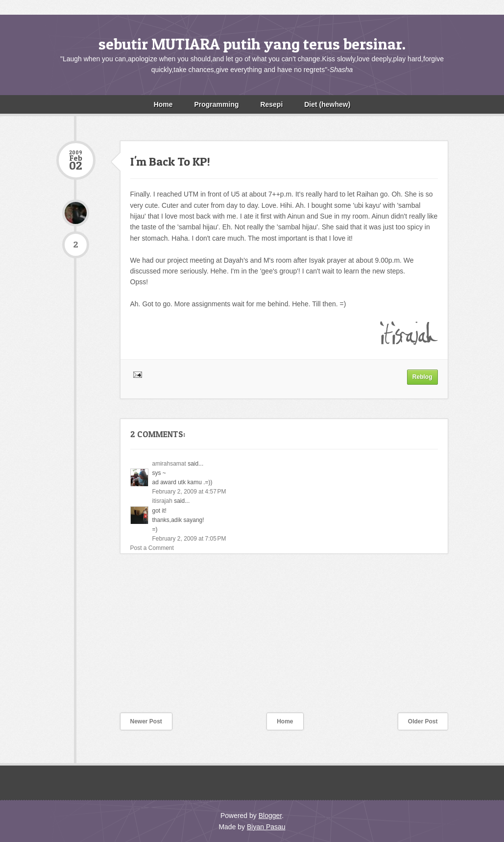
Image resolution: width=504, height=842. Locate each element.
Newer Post (146, 721)
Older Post (423, 721)
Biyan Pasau (266, 827)
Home (163, 104)
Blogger (270, 816)
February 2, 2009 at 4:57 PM (189, 492)
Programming (216, 104)
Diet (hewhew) (327, 104)
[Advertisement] (130, 640)
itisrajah (162, 501)
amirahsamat (169, 464)
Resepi (271, 104)
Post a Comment (152, 548)
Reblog (422, 377)
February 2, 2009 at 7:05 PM (189, 539)
